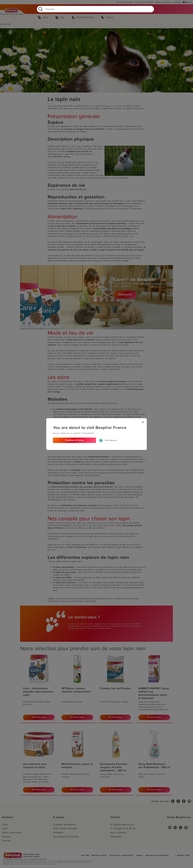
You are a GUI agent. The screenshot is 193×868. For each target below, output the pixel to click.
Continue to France (74, 440)
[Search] (95, 9)
